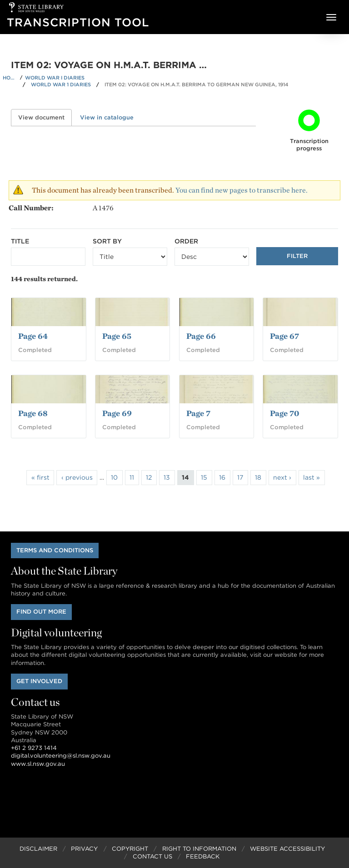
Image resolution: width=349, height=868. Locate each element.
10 (114, 477)
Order (186, 241)
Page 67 (284, 336)
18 (258, 477)
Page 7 (198, 413)
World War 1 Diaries (61, 84)
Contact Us (152, 856)
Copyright (130, 849)
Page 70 (284, 413)
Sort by (107, 241)
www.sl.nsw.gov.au (38, 764)
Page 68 (33, 413)
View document (45, 117)
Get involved (39, 681)
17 (240, 477)
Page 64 (33, 336)
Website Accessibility (287, 849)
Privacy (84, 849)
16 (222, 477)
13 (167, 477)
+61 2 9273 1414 (34, 748)
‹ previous (77, 477)
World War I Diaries (55, 78)
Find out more (41, 612)
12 (149, 477)
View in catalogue (107, 117)
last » (312, 477)
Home (10, 78)
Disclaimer (38, 849)
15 (204, 477)
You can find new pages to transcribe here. (242, 190)
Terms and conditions (55, 550)
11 (132, 477)
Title (20, 241)
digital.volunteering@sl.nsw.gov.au (61, 756)
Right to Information (199, 849)
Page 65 (117, 336)
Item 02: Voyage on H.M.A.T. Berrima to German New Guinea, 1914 (197, 84)
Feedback (203, 856)
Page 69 (117, 413)
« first (40, 477)
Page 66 (201, 336)
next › (282, 477)
